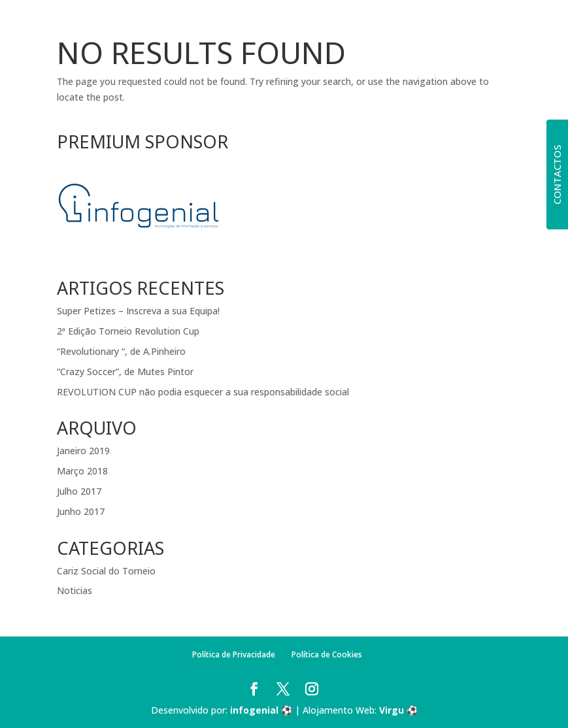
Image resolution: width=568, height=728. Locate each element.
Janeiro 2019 (83, 451)
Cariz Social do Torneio (106, 571)
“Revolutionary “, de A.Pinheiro (121, 351)
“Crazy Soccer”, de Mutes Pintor (125, 372)
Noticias (75, 590)
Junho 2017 (81, 511)
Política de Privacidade (234, 654)
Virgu (392, 710)
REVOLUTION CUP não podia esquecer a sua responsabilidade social (203, 392)
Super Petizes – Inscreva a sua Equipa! (138, 311)
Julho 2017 (79, 491)
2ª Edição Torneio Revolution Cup (128, 331)
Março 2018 (82, 471)
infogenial (254, 710)
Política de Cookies (327, 654)
